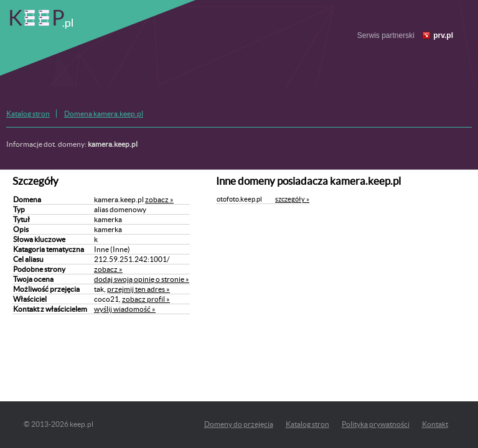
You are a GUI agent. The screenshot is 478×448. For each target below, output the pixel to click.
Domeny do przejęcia (239, 424)
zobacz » (159, 199)
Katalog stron (28, 114)
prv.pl (443, 35)
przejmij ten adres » (138, 289)
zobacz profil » (146, 299)
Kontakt (435, 424)
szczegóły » (292, 199)
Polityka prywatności (376, 424)
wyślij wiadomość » (125, 309)
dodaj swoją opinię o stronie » (142, 279)
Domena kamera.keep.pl (104, 114)
